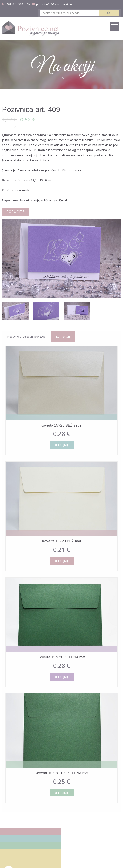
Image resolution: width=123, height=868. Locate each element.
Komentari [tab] (63, 337)
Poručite (15, 212)
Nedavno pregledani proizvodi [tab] (27, 337)
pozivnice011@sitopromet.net (54, 4)
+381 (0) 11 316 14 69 (17, 4)
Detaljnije (62, 445)
